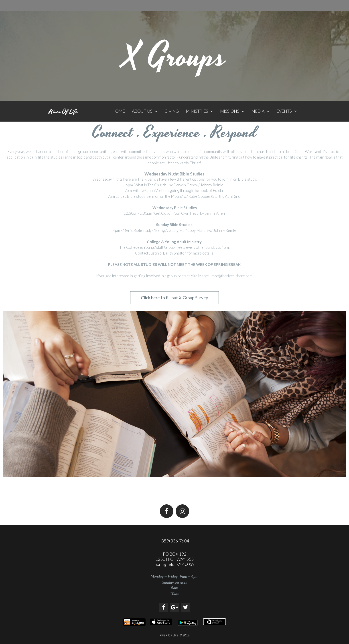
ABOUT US (145, 111)
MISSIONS (232, 111)
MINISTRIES (199, 111)
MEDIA (260, 111)
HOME (119, 111)
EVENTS (287, 111)
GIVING (172, 111)
